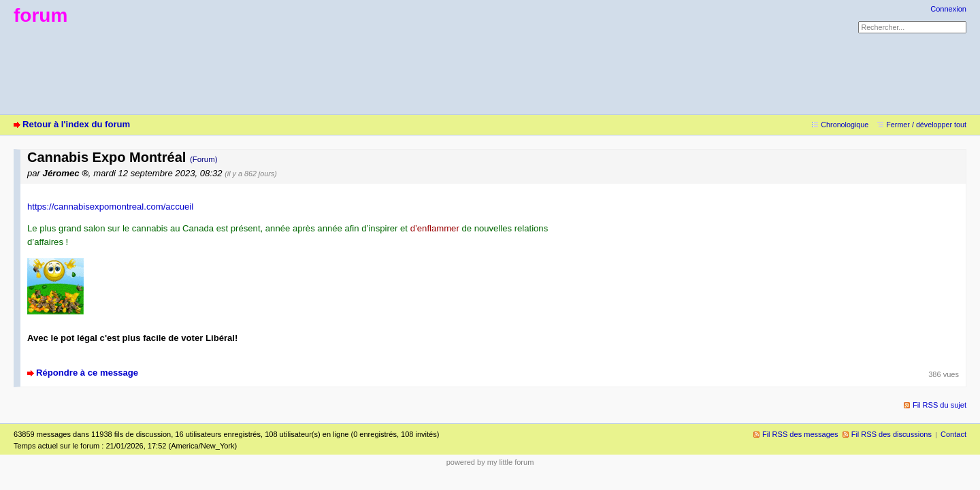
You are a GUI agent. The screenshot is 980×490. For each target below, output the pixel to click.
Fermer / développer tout (926, 125)
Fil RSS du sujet (940, 405)
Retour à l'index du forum (76, 124)
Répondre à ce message (87, 373)
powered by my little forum (490, 462)
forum (40, 15)
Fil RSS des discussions (892, 434)
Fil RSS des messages (800, 434)
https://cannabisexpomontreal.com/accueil (110, 207)
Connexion (948, 9)
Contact (953, 434)
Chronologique (845, 125)
